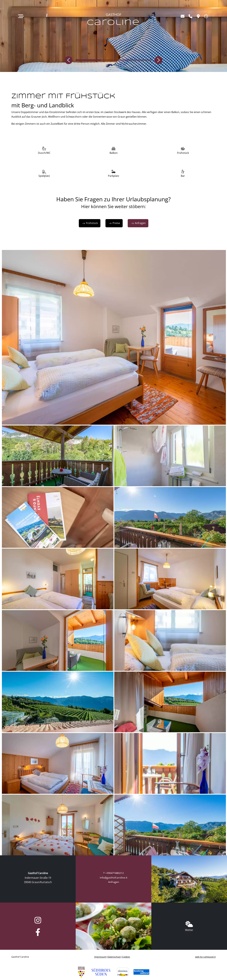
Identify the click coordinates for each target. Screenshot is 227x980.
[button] (70, 60)
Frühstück (90, 223)
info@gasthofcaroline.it (114, 878)
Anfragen (138, 223)
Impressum (100, 957)
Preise (114, 223)
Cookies (126, 957)
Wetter (189, 930)
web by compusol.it (205, 957)
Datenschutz (114, 957)
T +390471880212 (113, 873)
